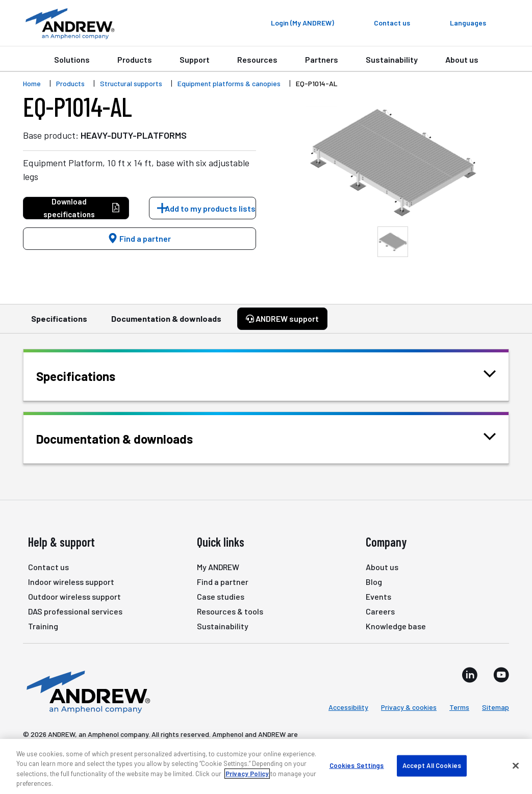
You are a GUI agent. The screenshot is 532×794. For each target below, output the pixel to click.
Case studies (221, 596)
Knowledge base (396, 626)
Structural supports (131, 83)
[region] (266, 766)
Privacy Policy (247, 774)
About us (462, 59)
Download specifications (82, 208)
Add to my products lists (210, 208)
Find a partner (139, 238)
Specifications (59, 323)
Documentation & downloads (166, 323)
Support (195, 59)
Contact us (48, 567)
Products (135, 59)
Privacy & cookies (409, 707)
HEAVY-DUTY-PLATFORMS (134, 135)
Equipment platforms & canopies (229, 83)
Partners (322, 59)
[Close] (516, 765)
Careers (380, 611)
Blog (374, 582)
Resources (257, 59)
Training (43, 626)
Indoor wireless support (71, 582)
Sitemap (496, 707)
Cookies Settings (357, 765)
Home (32, 83)
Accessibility (348, 707)
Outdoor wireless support (74, 596)
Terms (459, 707)
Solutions (72, 59)
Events (378, 596)
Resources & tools (230, 611)
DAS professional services (75, 611)
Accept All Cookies (432, 765)
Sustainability (392, 59)
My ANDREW (218, 567)
